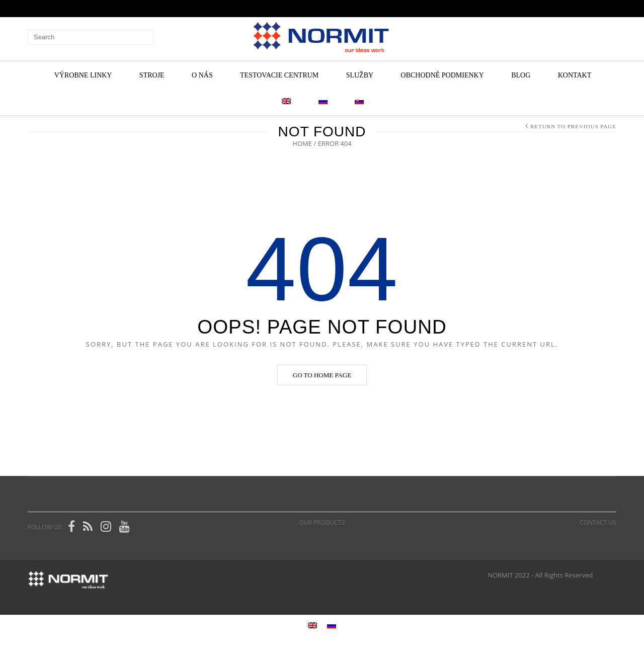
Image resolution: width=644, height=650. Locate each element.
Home (302, 143)
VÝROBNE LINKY (83, 75)
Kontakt (575, 75)
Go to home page (322, 375)
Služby (360, 75)
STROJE (152, 75)
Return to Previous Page (573, 126)
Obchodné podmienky (442, 75)
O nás (202, 75)
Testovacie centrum (279, 75)
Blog (521, 75)
